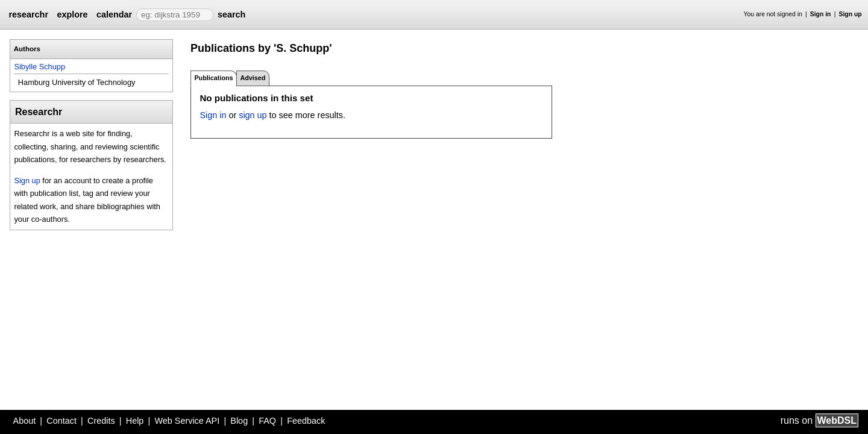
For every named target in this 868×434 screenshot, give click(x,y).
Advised (253, 78)
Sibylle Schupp (39, 67)
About (25, 421)
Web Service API (187, 421)
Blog (239, 421)
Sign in (821, 14)
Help (135, 421)
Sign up (851, 14)
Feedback (306, 421)
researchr (28, 14)
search (231, 14)
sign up (253, 115)
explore (72, 14)
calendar (114, 14)
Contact (61, 421)
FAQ (267, 421)
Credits (101, 421)
